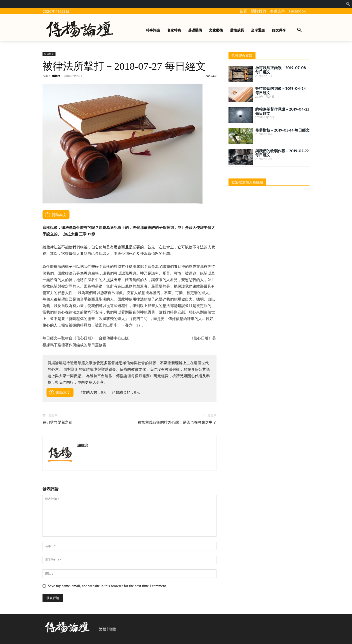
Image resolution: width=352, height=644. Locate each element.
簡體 (112, 629)
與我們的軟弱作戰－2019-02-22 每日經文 (282, 153)
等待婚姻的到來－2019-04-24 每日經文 (280, 91)
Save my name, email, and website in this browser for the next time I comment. (107, 586)
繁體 (102, 629)
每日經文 (49, 54)
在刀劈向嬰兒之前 (57, 422)
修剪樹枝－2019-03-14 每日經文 (282, 130)
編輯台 (56, 76)
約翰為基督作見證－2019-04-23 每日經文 (282, 111)
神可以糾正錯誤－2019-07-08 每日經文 (281, 70)
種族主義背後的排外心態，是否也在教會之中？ (177, 422)
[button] (299, 30)
